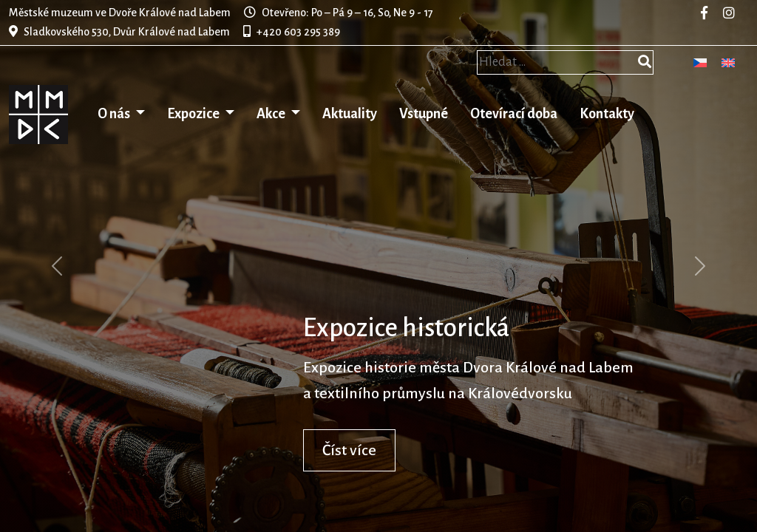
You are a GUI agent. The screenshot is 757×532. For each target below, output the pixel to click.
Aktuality (350, 114)
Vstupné (424, 114)
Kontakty (607, 114)
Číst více (349, 450)
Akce (272, 114)
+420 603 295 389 (298, 32)
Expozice (194, 114)
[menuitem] (700, 62)
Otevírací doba (514, 114)
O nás (115, 114)
